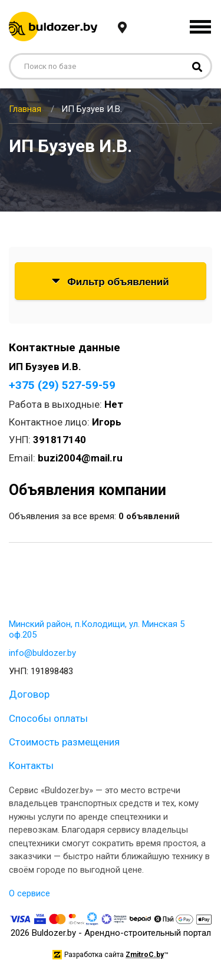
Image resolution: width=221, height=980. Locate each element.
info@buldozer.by (42, 653)
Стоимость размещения (64, 742)
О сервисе (29, 893)
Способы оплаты (48, 718)
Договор (29, 694)
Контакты (31, 765)
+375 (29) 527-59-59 (62, 385)
